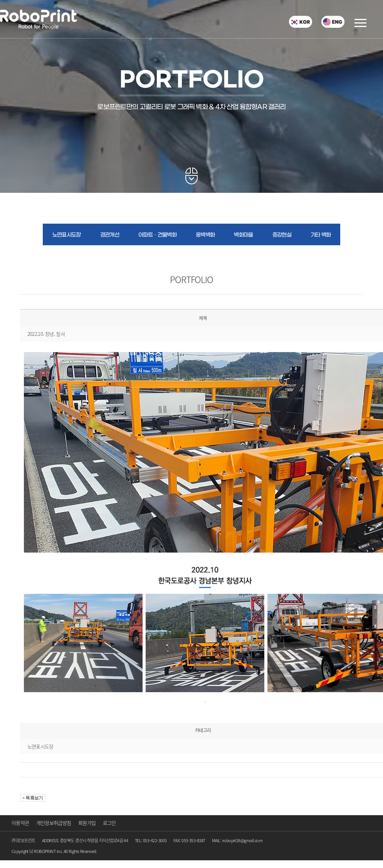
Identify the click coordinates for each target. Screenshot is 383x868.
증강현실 (282, 235)
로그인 (109, 823)
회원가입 (87, 823)
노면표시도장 (67, 235)
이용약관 (20, 823)
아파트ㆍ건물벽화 (157, 235)
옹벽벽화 (205, 235)
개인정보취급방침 (54, 823)
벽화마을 (243, 235)
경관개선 (110, 235)
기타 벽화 (321, 235)
